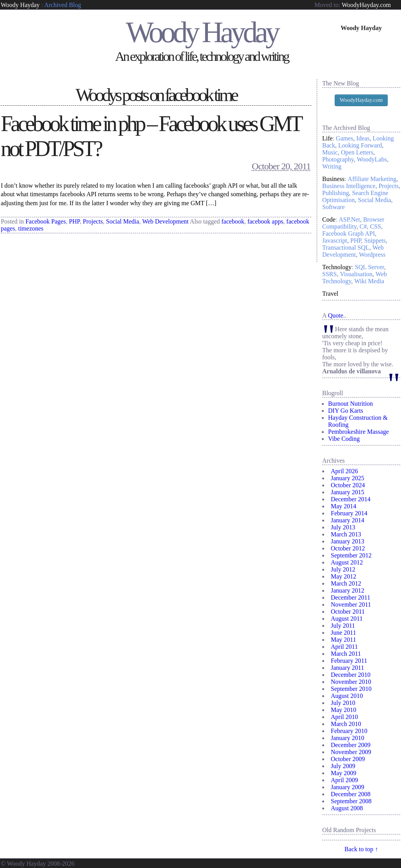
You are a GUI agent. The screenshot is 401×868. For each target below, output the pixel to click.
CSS (376, 226)
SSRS (329, 274)
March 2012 (346, 583)
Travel (330, 294)
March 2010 (346, 724)
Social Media (123, 221)
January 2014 (348, 520)
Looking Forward (360, 145)
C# (363, 226)
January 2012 (348, 590)
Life (327, 138)
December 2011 (350, 597)
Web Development (165, 221)
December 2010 (351, 675)
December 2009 (351, 745)
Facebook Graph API (349, 233)
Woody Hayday (20, 5)
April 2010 (344, 717)
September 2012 (351, 555)
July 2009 (343, 766)
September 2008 (351, 801)
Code (329, 219)
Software (334, 207)
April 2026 (344, 471)
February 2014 (349, 513)
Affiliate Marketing (372, 179)
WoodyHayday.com (366, 5)
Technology (337, 267)
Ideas (363, 138)
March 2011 (346, 654)
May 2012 (343, 576)
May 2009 (343, 773)
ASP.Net (349, 219)
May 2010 (343, 710)
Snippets (375, 241)
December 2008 (351, 794)
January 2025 (348, 478)
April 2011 (344, 647)
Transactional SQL (346, 248)
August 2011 (347, 619)
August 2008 (347, 808)
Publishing (335, 193)
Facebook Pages (46, 221)
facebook (233, 221)
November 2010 (351, 682)
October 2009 (348, 759)
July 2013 (343, 527)
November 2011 (351, 604)
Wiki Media (369, 281)
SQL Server (370, 267)
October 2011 (348, 612)
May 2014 (343, 506)
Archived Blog (63, 5)
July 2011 (343, 626)
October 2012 (348, 548)
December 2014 (351, 499)
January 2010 (348, 738)
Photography (338, 159)
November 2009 (351, 752)
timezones (31, 228)
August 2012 (347, 562)
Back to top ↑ (361, 849)
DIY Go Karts (346, 411)
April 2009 (344, 780)
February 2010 (349, 731)
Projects (93, 221)
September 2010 (351, 689)
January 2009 (348, 787)
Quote (336, 315)
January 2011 (347, 668)
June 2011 (343, 633)
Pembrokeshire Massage (358, 432)
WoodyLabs (372, 159)
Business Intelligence (349, 186)
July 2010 (343, 703)
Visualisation (356, 274)
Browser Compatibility (353, 223)
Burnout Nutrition (350, 404)
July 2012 (343, 569)
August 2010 (347, 696)
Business (333, 179)
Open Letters (357, 152)
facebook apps (265, 221)
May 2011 (343, 640)
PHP (75, 221)
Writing (332, 166)
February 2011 (349, 661)
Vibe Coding (344, 439)
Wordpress (372, 255)
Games (344, 138)
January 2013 (348, 541)
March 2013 (346, 534)
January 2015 (348, 492)
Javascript (335, 241)
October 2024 (348, 485)
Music (330, 152)
